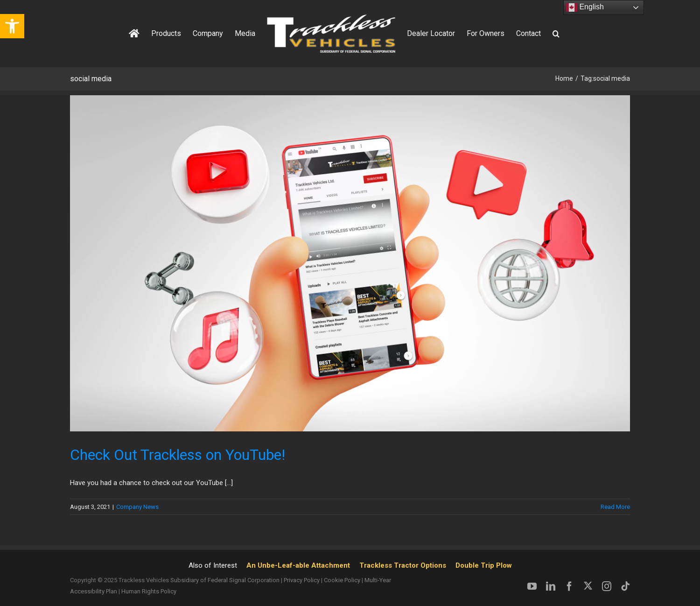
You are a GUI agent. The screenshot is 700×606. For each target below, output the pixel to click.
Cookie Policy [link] (342, 580)
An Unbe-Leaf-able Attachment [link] (298, 565)
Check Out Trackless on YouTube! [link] (178, 455)
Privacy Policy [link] (302, 580)
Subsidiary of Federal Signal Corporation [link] (225, 580)
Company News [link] (137, 507)
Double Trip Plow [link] (484, 565)
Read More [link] (615, 507)
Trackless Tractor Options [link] (403, 565)
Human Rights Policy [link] (149, 591)
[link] (12, 26)
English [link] (585, 7)
